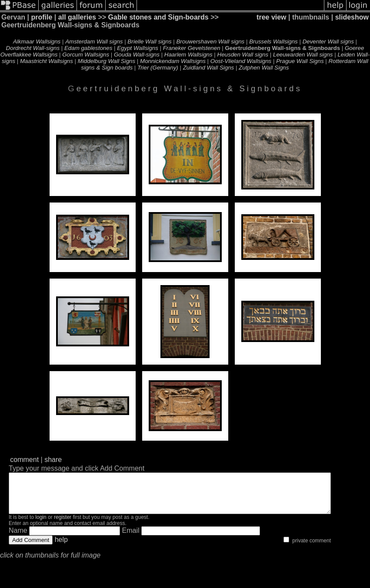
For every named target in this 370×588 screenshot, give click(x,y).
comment (24, 460)
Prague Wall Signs (300, 61)
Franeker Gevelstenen (192, 48)
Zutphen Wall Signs (264, 68)
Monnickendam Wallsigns (173, 61)
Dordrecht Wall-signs (33, 48)
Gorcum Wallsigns (86, 55)
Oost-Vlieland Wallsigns (241, 61)
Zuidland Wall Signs (209, 68)
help (61, 547)
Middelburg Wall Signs (107, 61)
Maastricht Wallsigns (47, 61)
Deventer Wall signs (328, 42)
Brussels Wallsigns (273, 42)
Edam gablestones (88, 48)
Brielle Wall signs (149, 42)
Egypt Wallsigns (138, 48)
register (63, 525)
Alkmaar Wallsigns (37, 42)
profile (42, 17)
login (41, 525)
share (53, 460)
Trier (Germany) (158, 68)
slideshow (352, 17)
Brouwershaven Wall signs (210, 42)
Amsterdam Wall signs (94, 42)
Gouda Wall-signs (137, 55)
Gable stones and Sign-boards (158, 17)
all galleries (77, 17)
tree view (271, 17)
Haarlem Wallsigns (188, 55)
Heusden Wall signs (243, 55)
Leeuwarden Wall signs (303, 55)
